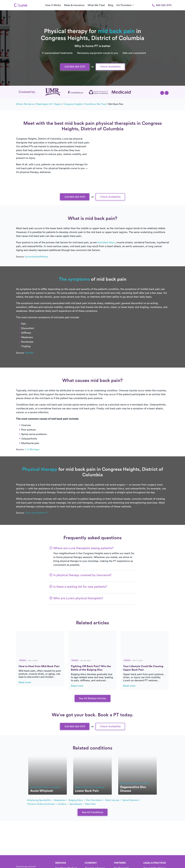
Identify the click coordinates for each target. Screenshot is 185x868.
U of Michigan (32, 449)
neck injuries (113, 800)
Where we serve (25, 104)
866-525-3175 (162, 5)
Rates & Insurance (74, 5)
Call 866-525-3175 (75, 67)
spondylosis (77, 804)
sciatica (63, 804)
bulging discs (77, 800)
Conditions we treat (95, 104)
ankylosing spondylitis (40, 800)
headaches (61, 800)
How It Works (53, 5)
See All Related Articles (93, 698)
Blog (111, 5)
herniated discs (106, 243)
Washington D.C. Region (49, 104)
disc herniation (95, 800)
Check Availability (110, 67)
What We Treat (96, 5)
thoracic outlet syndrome (42, 804)
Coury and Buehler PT (36, 513)
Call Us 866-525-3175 (92, 24)
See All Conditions (93, 812)
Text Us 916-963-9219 (92, 33)
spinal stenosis (131, 800)
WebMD (29, 353)
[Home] (21, 5)
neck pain (90, 804)
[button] (162, 93)
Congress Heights (73, 104)
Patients (23, 660)
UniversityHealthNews (36, 257)
